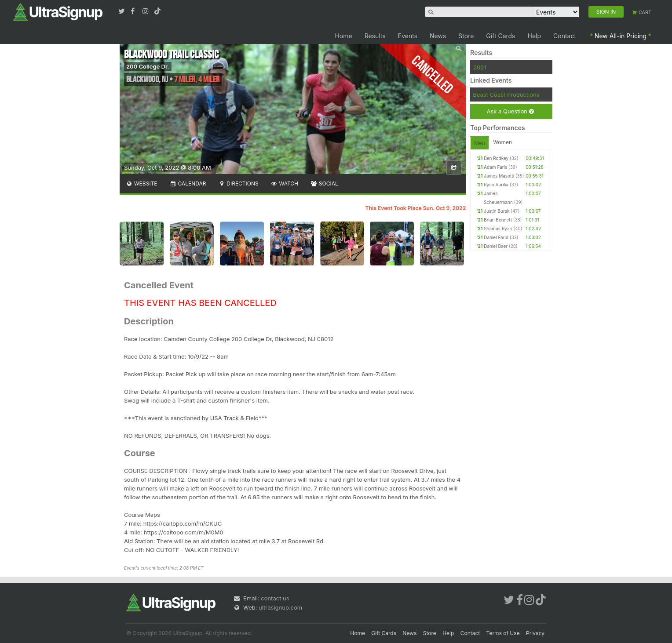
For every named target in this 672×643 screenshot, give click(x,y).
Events (408, 36)
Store (466, 36)
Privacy (535, 633)
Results (375, 36)
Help (535, 36)
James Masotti (499, 176)
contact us (275, 598)
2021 (480, 67)
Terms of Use (503, 633)
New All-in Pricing (621, 36)
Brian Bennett (498, 220)
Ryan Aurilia (496, 185)
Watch (285, 183)
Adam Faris (495, 167)
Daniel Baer (496, 246)
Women (502, 142)
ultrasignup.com (280, 607)
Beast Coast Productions (506, 94)
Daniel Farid (496, 237)
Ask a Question (510, 111)
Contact (565, 36)
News (438, 36)
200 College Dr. (148, 66)
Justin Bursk (497, 211)
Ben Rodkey (496, 158)
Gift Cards (500, 36)
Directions (238, 183)
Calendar (188, 183)
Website (142, 183)
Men (480, 143)
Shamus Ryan (498, 229)
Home (343, 36)
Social (324, 183)
